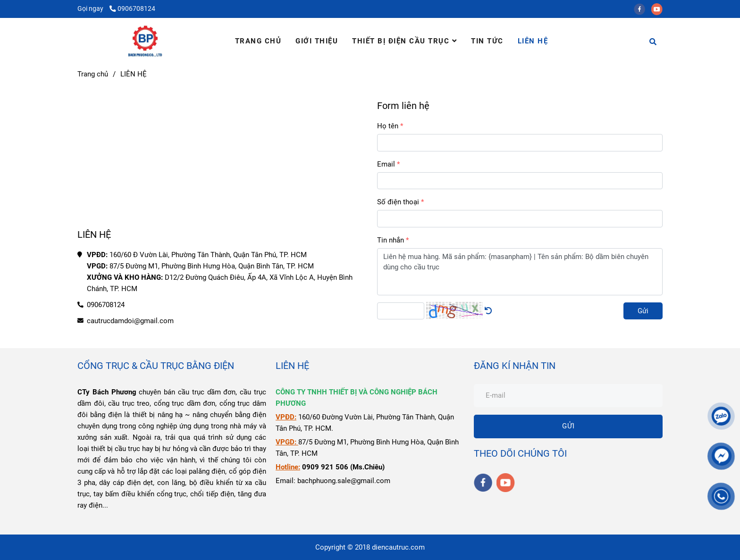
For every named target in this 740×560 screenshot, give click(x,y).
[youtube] (659, 8)
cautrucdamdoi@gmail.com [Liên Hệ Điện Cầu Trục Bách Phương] (130, 321)
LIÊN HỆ (533, 41)
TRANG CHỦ (258, 41)
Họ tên (388, 126)
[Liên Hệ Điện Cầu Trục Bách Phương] (220, 157)
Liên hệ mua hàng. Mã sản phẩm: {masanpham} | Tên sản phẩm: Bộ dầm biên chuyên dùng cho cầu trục (520, 272)
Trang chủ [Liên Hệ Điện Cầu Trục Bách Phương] (93, 74)
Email (386, 164)
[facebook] (643, 8)
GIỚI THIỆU (317, 41)
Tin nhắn (391, 240)
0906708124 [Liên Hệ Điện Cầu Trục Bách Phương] (132, 8)
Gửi (643, 311)
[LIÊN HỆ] (145, 41)
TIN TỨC (487, 41)
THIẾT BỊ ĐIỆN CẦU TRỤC (404, 41)
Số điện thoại (398, 202)
